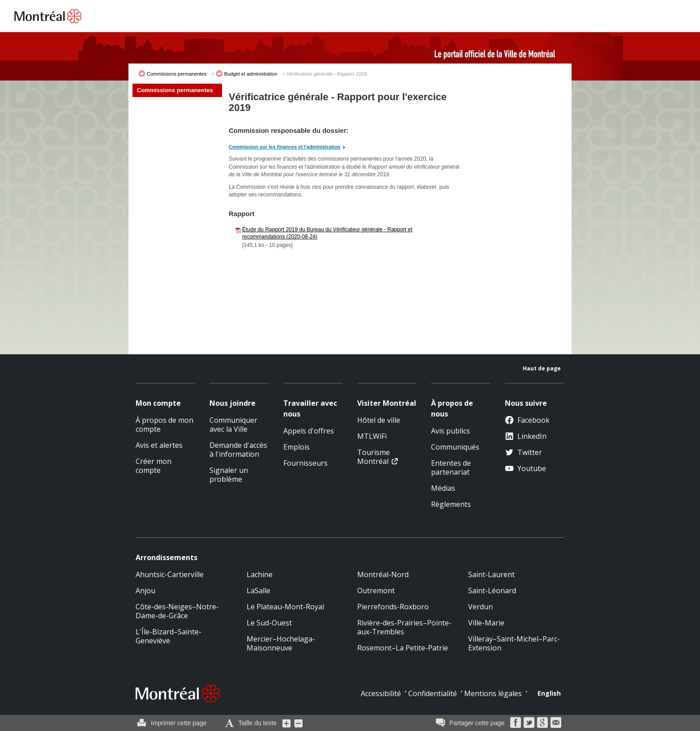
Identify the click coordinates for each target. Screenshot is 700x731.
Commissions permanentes (177, 74)
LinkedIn (526, 436)
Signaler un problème (229, 475)
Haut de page (542, 368)
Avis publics (450, 431)
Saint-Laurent (491, 574)
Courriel (556, 722)
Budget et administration (251, 74)
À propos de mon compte (164, 425)
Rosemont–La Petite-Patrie (403, 648)
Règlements (451, 504)
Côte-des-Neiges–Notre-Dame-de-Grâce (177, 611)
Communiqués (455, 447)
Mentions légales (493, 693)
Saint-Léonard (492, 591)
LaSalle (258, 591)
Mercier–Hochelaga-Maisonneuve (281, 643)
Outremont (376, 591)
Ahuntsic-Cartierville (170, 574)
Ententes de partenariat (451, 467)
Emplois (297, 447)
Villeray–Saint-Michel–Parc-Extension (514, 643)
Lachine (260, 574)
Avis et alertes (159, 445)
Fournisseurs (305, 463)
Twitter (523, 452)
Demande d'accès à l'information (238, 450)
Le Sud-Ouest (269, 623)
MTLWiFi (372, 436)
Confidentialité (433, 693)
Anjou (145, 591)
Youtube (525, 468)
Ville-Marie (486, 623)
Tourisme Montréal (373, 457)
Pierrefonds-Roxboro (393, 607)
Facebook (527, 420)
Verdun (480, 607)
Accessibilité (381, 693)
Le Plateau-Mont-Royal (285, 607)
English (549, 693)
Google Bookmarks (542, 722)
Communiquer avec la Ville (233, 425)
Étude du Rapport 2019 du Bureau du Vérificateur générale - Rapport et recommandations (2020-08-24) (327, 233)
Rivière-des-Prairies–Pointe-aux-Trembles (404, 627)
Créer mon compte (154, 466)
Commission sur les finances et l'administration (285, 147)
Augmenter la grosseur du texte (287, 723)
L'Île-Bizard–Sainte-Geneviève (169, 636)
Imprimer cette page (179, 723)
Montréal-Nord (383, 574)
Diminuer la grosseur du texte (299, 723)
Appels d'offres (309, 431)
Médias (443, 488)
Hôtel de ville (379, 420)
